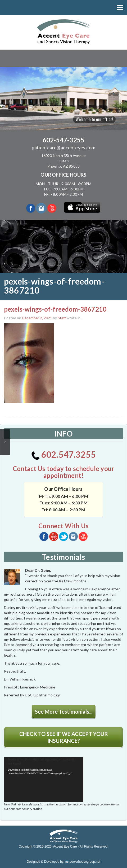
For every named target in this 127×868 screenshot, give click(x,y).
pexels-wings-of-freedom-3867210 (55, 309)
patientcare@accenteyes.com (63, 147)
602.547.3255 (64, 454)
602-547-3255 (63, 140)
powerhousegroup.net (83, 862)
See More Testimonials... (64, 712)
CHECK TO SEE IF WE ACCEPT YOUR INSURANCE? (64, 737)
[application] (44, 780)
